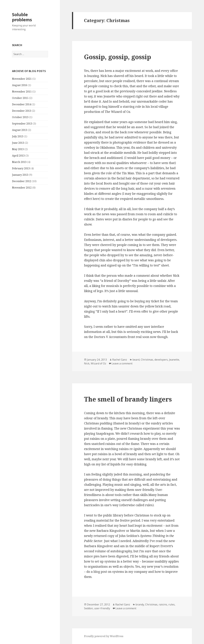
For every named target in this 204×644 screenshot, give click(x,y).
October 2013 (20, 117)
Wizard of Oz (98, 363)
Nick (87, 363)
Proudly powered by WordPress (104, 636)
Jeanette (174, 360)
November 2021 (22, 79)
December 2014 (22, 104)
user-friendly (102, 608)
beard (136, 360)
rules (172, 604)
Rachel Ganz (120, 360)
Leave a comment (122, 363)
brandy (140, 604)
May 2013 (18, 149)
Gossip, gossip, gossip (118, 57)
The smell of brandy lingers (128, 399)
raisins (163, 604)
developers (161, 360)
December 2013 (22, 111)
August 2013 (20, 130)
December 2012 (22, 181)
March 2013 (19, 162)
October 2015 (20, 98)
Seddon (88, 608)
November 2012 (22, 188)
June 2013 (18, 143)
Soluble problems (22, 17)
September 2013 (22, 124)
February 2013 (21, 168)
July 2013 (18, 136)
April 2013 (18, 156)
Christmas (147, 360)
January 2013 (20, 175)
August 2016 (20, 85)
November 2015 (22, 92)
